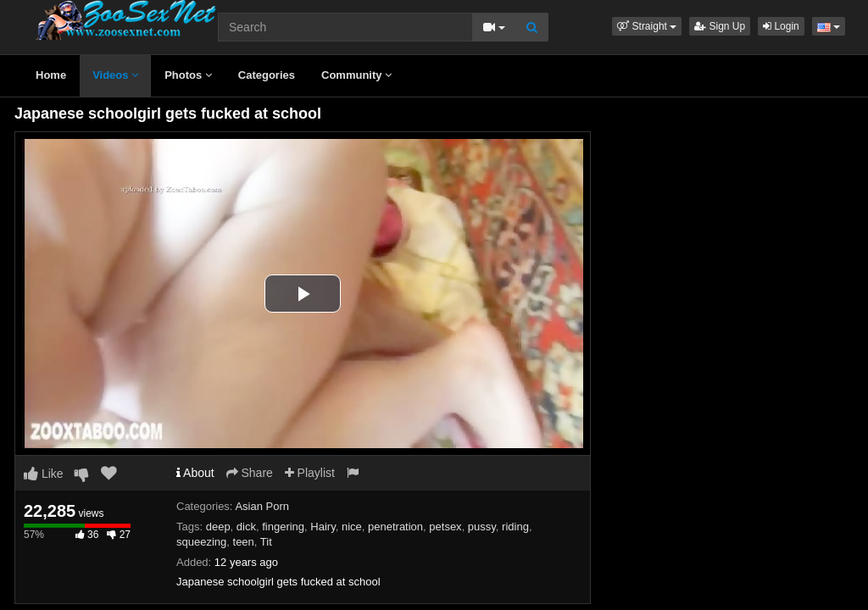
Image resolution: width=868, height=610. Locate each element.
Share (250, 473)
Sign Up (720, 26)
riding (515, 527)
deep (218, 527)
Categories (267, 75)
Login (781, 26)
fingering (283, 527)
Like (44, 474)
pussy (482, 527)
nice (352, 527)
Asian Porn (262, 506)
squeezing (201, 542)
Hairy (323, 527)
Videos (115, 75)
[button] (647, 26)
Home (51, 75)
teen (244, 542)
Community (356, 75)
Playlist (310, 473)
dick (246, 527)
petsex (445, 527)
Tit (266, 542)
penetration (395, 527)
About (195, 473)
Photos (188, 75)
